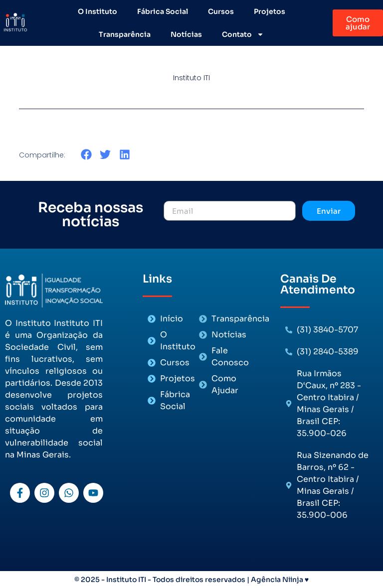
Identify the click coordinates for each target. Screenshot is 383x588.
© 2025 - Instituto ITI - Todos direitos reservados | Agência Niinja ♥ (191, 580)
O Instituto (97, 11)
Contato (243, 34)
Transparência (125, 34)
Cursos (221, 11)
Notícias (186, 34)
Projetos (270, 11)
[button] (86, 155)
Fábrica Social (163, 11)
